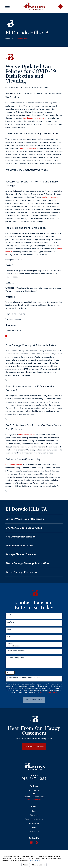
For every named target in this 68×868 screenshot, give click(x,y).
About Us (34, 815)
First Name (11, 615)
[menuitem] (34, 519)
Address (10, 644)
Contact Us (34, 831)
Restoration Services (34, 819)
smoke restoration (50, 197)
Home (34, 811)
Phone (9, 629)
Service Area (34, 823)
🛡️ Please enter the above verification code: (23, 678)
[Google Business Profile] (31, 842)
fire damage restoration (33, 118)
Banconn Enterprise (28, 148)
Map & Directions (34, 800)
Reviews (34, 827)
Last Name (11, 622)
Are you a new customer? (16, 651)
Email (9, 636)
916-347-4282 (34, 779)
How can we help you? (15, 658)
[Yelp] (37, 842)
